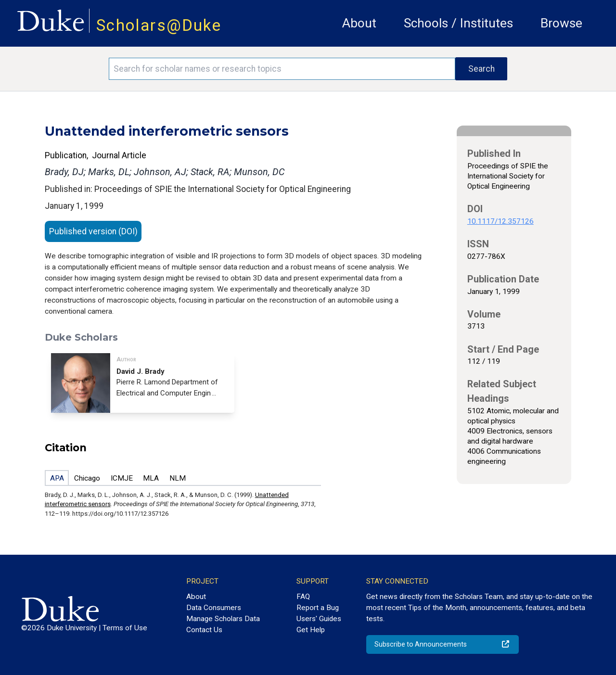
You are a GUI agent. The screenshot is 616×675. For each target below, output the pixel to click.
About (359, 23)
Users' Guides (319, 619)
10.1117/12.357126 (500, 221)
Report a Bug (318, 608)
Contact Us (204, 630)
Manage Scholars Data (223, 619)
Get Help (311, 630)
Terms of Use (125, 628)
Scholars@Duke (159, 25)
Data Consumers (214, 608)
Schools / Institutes (458, 23)
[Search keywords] (282, 69)
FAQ (303, 597)
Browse (561, 23)
